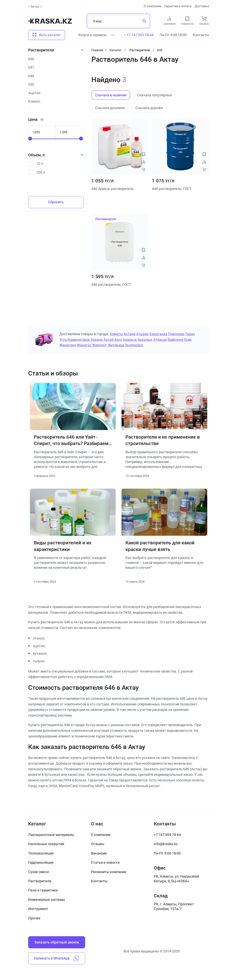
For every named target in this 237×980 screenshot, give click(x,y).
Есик (188, 340)
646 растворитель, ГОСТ (172, 189)
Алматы (116, 334)
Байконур (176, 340)
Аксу (118, 340)
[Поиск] (118, 21)
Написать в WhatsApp (57, 958)
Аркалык (145, 340)
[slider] (30, 139)
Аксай (109, 340)
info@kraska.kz (166, 844)
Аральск (130, 340)
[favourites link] (187, 19)
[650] (55, 84)
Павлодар (176, 334)
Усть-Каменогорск (75, 340)
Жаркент (100, 345)
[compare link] (169, 19)
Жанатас (84, 345)
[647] (55, 67)
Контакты (201, 35)
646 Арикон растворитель (113, 189)
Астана (130, 334)
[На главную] (50, 21)
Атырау (142, 334)
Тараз (190, 334)
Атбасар (160, 340)
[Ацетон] (55, 93)
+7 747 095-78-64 (167, 835)
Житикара (116, 345)
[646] (55, 59)
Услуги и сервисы (92, 35)
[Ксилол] (55, 101)
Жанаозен (68, 345)
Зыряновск (134, 345)
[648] (55, 76)
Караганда (158, 334)
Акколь (97, 340)
